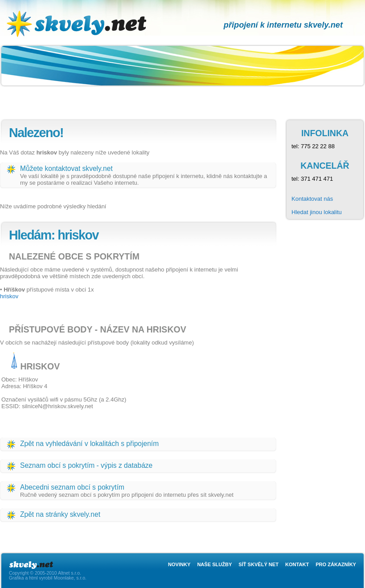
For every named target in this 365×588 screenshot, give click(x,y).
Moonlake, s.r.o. (70, 578)
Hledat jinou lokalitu (317, 212)
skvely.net (86, 7)
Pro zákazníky (336, 564)
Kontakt (297, 564)
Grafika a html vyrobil (31, 578)
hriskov (9, 296)
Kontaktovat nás (312, 199)
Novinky (179, 564)
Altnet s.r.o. (70, 573)
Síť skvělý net (258, 564)
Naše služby (214, 564)
